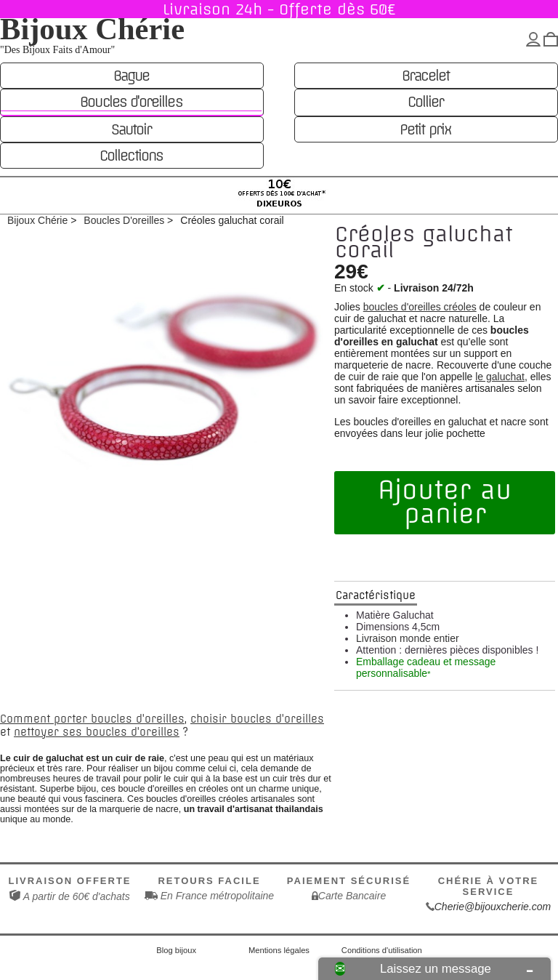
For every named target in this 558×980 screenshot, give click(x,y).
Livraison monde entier (408, 638)
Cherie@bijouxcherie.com (493, 907)
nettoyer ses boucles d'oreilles (97, 732)
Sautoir (131, 129)
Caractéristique (376, 595)
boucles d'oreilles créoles (420, 307)
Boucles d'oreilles (131, 102)
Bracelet (425, 76)
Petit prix (425, 129)
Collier (425, 102)
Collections (131, 156)
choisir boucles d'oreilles (257, 719)
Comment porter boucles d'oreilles (92, 719)
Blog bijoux (176, 950)
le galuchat (500, 377)
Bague (131, 76)
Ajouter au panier (445, 502)
